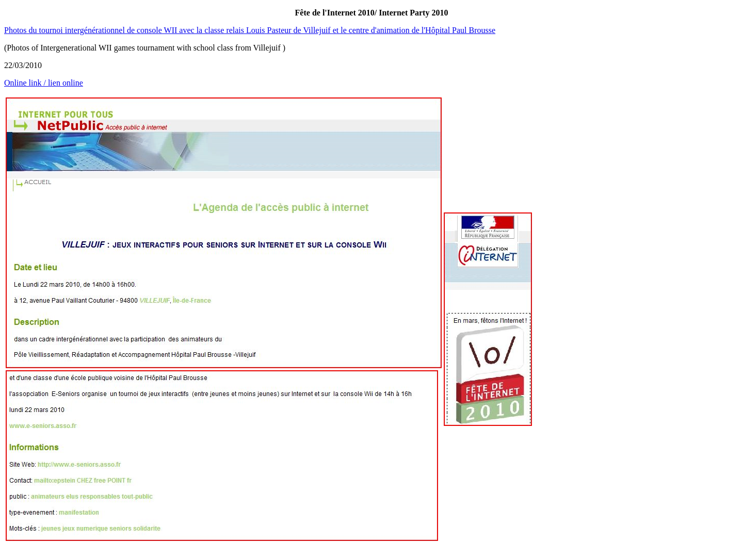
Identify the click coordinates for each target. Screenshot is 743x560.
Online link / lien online (44, 83)
